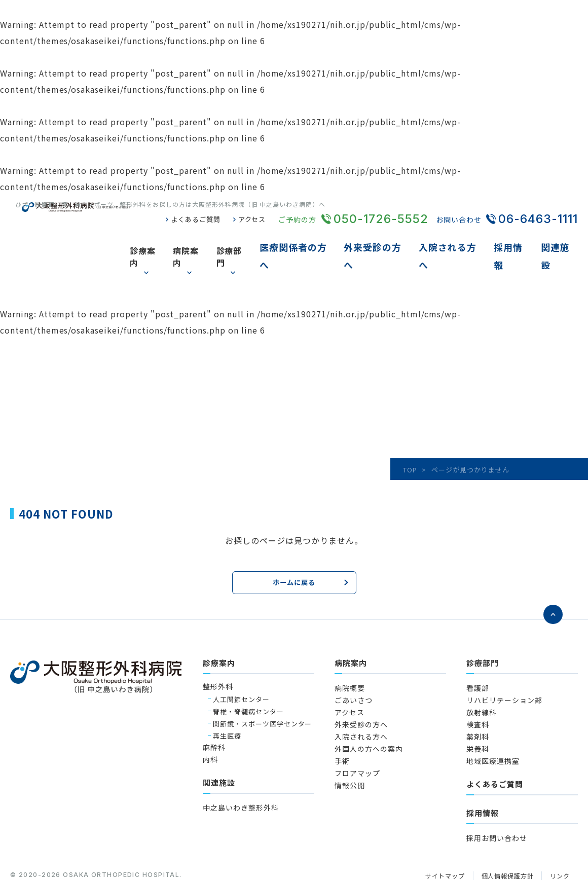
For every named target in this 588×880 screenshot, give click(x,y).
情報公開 (350, 751)
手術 (342, 727)
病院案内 (207, 240)
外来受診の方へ (389, 240)
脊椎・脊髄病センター (248, 677)
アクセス (251, 219)
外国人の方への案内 (369, 715)
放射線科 (482, 678)
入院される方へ (459, 240)
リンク (559, 842)
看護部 (478, 654)
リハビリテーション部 (504, 666)
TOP (410, 437)
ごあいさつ (354, 666)
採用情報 (516, 240)
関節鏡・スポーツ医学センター (262, 689)
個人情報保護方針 (503, 842)
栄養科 (478, 715)
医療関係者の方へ (314, 240)
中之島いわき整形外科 (241, 774)
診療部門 (252, 240)
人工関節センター (241, 665)
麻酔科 (214, 713)
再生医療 (227, 701)
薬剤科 (478, 703)
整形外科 (218, 652)
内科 (210, 725)
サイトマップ (437, 842)
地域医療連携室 (493, 727)
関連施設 (561, 240)
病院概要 (350, 654)
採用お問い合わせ (497, 804)
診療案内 (163, 240)
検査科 (478, 690)
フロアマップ (357, 739)
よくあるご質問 (192, 219)
